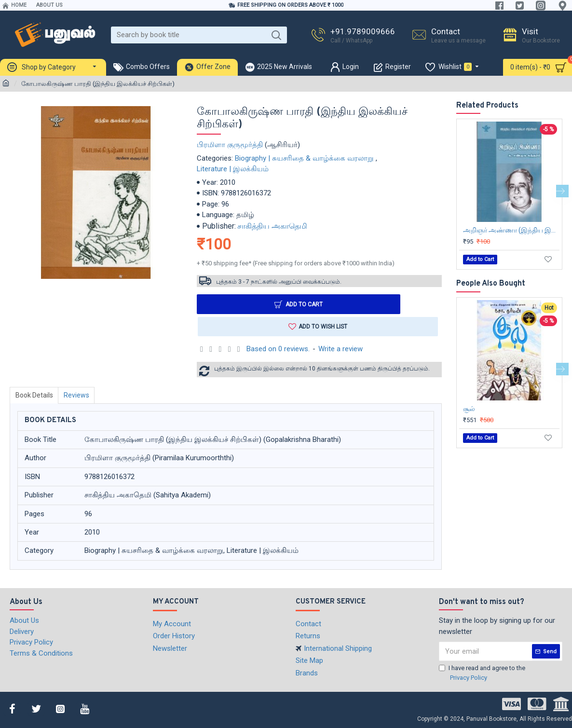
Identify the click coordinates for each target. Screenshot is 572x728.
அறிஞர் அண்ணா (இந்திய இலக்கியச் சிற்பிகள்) (511, 230)
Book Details (35, 396)
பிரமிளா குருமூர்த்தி (230, 145)
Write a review (340, 350)
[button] (562, 191)
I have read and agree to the (482, 673)
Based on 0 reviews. (278, 350)
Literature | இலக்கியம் (233, 169)
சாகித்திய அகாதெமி (272, 226)
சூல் (469, 409)
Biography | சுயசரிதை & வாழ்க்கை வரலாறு (304, 158)
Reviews (78, 396)
